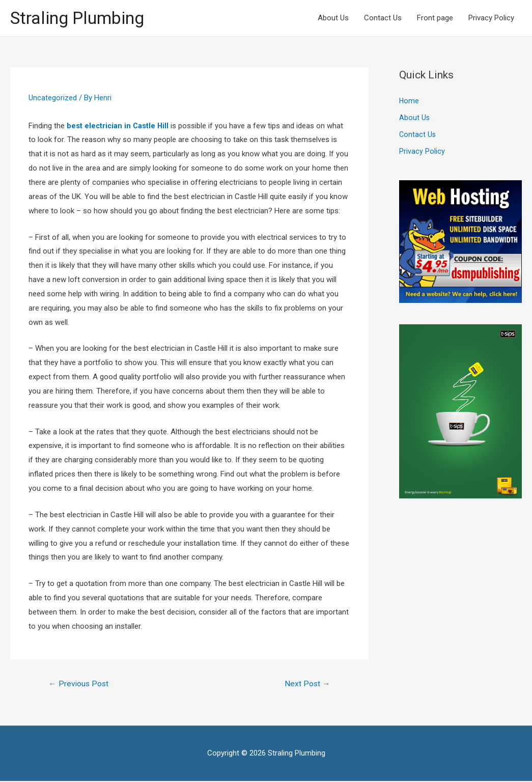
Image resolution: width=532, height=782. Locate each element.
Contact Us (383, 18)
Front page (435, 18)
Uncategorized (53, 98)
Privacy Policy (491, 18)
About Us (333, 18)
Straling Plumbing (81, 18)
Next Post (307, 685)
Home (409, 102)
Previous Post (80, 685)
